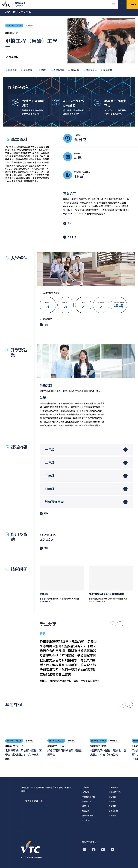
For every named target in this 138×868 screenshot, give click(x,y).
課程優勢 (11, 70)
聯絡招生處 (113, 787)
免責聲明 (112, 802)
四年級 (50, 489)
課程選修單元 (54, 502)
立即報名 (132, 4)
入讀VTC (86, 792)
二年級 (50, 463)
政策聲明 (112, 806)
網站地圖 (112, 797)
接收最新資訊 (34, 801)
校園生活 (86, 806)
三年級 (50, 476)
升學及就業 (57, 70)
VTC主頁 (86, 820)
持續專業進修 (88, 816)
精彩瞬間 (106, 70)
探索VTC (86, 811)
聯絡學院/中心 (115, 792)
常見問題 (112, 816)
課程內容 (74, 70)
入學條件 (41, 70)
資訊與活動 (87, 802)
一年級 (50, 450)
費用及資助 (90, 70)
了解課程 (86, 787)
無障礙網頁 (113, 811)
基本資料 (26, 70)
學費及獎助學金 (89, 797)
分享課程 (12, 57)
